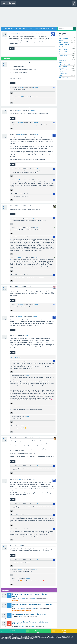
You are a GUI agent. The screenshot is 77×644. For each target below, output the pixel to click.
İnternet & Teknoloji (64, 58)
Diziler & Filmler (63, 51)
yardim (25, 610)
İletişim (3, 634)
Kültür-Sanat (62, 60)
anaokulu (20, 610)
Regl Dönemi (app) (64, 78)
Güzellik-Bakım (63, 56)
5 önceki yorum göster (16, 358)
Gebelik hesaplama (17, 634)
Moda (60, 62)
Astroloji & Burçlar (64, 45)
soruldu (42, 33)
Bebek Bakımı (61, 4)
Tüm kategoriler (63, 36)
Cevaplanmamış (25, 4)
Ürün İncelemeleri (64, 38)
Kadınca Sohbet (8, 3)
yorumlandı (36, 87)
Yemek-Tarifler (63, 73)
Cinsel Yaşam (62, 47)
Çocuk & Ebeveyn (21, 599)
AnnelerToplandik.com (71, 634)
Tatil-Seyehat (62, 71)
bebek (27, 634)
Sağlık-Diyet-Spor (22, 626)
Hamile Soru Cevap (53, 4)
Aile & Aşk (62, 40)
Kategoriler (32, 4)
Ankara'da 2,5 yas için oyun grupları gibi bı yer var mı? (29, 614)
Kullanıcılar (39, 4)
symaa (33, 626)
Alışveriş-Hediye (63, 42)
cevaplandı (34, 63)
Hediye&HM (33, 609)
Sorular (18, 4)
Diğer (17, 33)
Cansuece (33, 599)
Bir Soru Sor (45, 4)
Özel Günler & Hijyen (64, 64)
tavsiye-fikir (15, 600)
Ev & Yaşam (62, 53)
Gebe (24, 634)
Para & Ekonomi (63, 67)
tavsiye (29, 610)
